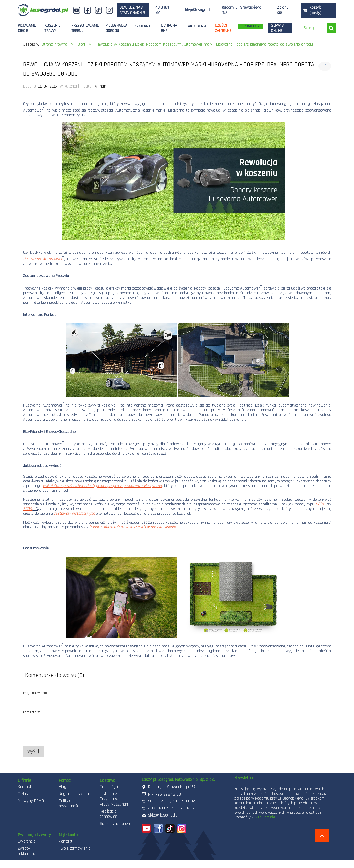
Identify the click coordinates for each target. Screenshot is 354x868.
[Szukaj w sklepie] (313, 28)
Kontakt (25, 787)
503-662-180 (159, 801)
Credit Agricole (112, 787)
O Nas (23, 794)
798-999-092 (184, 801)
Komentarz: (31, 712)
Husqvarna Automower (43, 259)
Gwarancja (27, 841)
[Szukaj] (331, 28)
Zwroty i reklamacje (27, 851)
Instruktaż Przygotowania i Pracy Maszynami (115, 799)
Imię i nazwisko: (35, 693)
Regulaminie (265, 817)
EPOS (27, 509)
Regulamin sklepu (74, 794)
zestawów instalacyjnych (74, 514)
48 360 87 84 (183, 808)
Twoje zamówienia (75, 848)
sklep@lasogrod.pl (198, 10)
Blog (62, 787)
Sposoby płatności (116, 824)
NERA (320, 504)
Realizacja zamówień (109, 814)
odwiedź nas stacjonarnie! (132, 10)
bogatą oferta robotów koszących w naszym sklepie (132, 527)
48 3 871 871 (162, 10)
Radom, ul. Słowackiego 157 (242, 10)
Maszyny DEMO (31, 801)
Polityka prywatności (69, 803)
